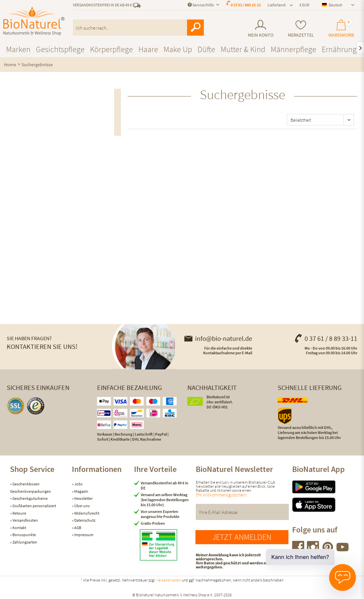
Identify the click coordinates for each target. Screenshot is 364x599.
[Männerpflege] (293, 49)
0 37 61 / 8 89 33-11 (326, 338)
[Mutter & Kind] (243, 49)
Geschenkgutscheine (30, 498)
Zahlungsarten (25, 542)
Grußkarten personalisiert (34, 506)
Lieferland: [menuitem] (277, 5)
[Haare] (148, 49)
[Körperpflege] (111, 49)
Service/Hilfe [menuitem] (201, 5)
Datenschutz (84, 520)
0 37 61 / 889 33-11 (246, 5)
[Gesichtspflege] (60, 49)
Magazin (81, 491)
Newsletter (83, 498)
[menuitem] (261, 29)
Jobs (78, 484)
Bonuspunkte (24, 535)
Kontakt (19, 528)
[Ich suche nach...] (138, 28)
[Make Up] (178, 49)
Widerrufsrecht (86, 513)
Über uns (82, 506)
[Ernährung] (339, 49)
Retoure (19, 513)
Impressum (83, 535)
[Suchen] (195, 28)
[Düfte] (206, 49)
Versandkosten (25, 520)
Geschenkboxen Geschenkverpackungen (31, 488)
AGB (77, 528)
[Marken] (18, 49)
